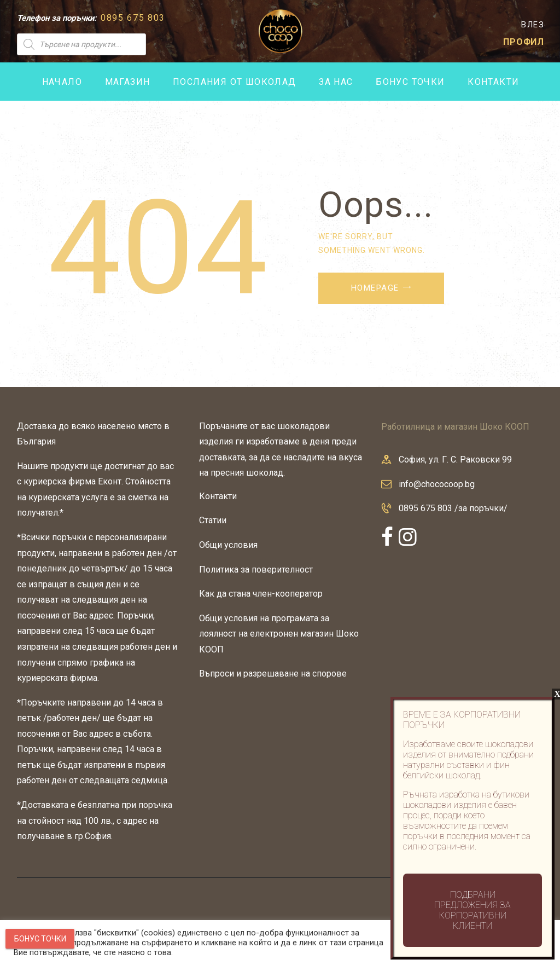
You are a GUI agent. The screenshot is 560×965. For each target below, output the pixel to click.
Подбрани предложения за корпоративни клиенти (472, 910)
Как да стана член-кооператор (261, 594)
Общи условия (228, 545)
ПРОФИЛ (524, 42)
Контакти (218, 496)
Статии (213, 520)
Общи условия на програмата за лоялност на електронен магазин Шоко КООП (279, 634)
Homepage (375, 288)
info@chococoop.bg (437, 484)
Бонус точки (40, 939)
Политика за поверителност (256, 570)
